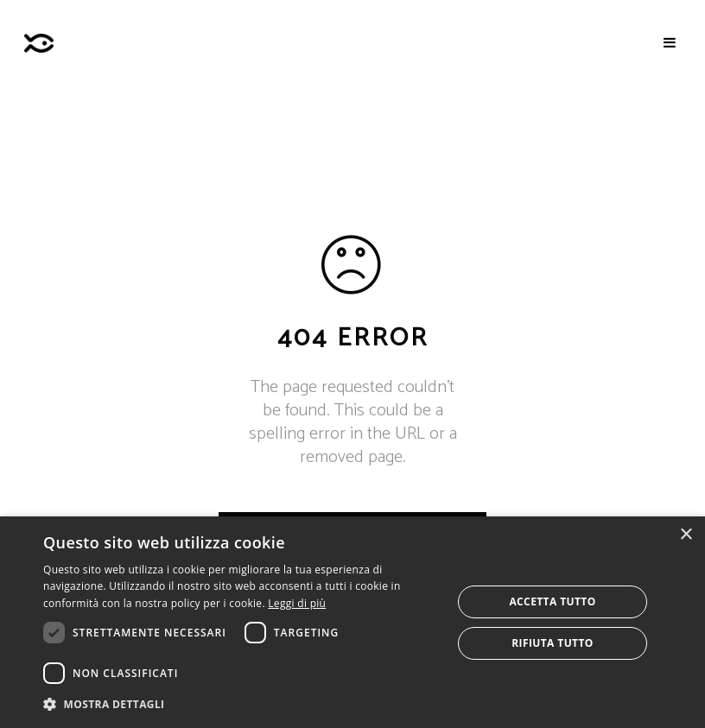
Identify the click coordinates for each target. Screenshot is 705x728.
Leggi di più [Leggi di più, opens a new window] (297, 603)
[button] (241, 704)
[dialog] (352, 622)
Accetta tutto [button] (552, 601)
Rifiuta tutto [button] (553, 643)
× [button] (686, 535)
